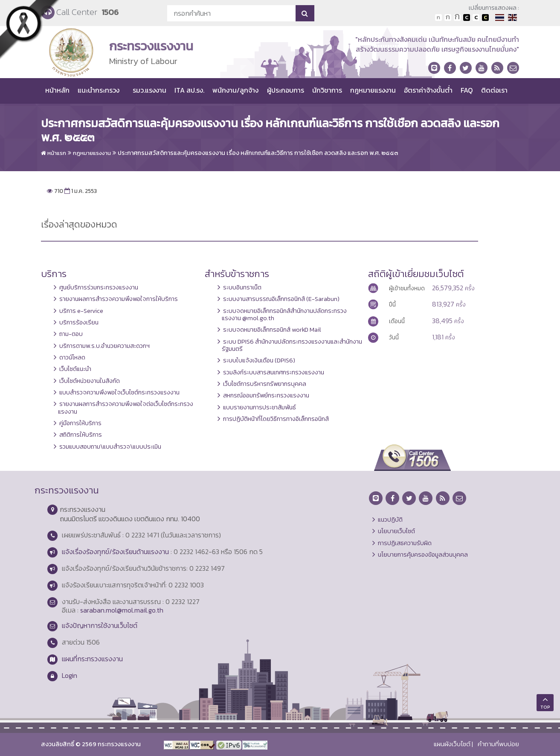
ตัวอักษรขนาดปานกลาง (448, 18)
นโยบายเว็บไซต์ (396, 531)
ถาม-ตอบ (71, 334)
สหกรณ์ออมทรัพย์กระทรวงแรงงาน (266, 395)
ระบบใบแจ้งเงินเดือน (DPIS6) (259, 360)
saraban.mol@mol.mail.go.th (122, 610)
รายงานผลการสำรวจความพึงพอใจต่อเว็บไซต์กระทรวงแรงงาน (126, 407)
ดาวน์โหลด (72, 357)
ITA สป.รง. (189, 90)
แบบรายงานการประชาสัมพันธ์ (260, 407)
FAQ (467, 90)
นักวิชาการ (327, 90)
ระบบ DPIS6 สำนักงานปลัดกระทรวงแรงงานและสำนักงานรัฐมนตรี (292, 345)
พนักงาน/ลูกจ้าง (235, 90)
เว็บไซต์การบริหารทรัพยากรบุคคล (265, 384)
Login (70, 675)
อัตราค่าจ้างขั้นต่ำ (428, 90)
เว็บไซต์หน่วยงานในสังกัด (90, 381)
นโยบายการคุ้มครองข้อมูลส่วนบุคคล (423, 555)
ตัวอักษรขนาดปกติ (438, 18)
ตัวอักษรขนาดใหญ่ (457, 18)
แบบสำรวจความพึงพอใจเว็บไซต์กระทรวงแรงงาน (119, 392)
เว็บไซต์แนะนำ (75, 369)
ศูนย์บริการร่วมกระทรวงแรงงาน (99, 287)
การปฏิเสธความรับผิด (405, 543)
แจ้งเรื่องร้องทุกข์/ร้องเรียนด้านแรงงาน (115, 552)
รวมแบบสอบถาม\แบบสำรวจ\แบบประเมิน (110, 447)
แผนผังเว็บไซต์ (452, 744)
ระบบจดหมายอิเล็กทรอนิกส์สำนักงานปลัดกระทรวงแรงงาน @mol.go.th (284, 314)
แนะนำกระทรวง (99, 90)
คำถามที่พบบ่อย (498, 744)
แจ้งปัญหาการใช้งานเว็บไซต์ (100, 625)
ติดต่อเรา (494, 90)
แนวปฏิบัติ (390, 520)
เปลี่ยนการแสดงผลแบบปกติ (476, 18)
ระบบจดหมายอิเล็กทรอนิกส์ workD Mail (272, 330)
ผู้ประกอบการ (286, 90)
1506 (110, 12)
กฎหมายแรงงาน (373, 90)
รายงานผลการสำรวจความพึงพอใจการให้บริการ (119, 299)
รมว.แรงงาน (149, 90)
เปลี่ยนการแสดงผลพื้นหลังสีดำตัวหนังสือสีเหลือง (485, 18)
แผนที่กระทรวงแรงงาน (92, 659)
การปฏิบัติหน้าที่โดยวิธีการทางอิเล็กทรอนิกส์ (276, 419)
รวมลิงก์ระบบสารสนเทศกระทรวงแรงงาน (274, 372)
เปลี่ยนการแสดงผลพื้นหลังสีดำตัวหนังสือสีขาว (467, 18)
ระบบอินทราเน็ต (242, 287)
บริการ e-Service (81, 311)
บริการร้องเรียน (79, 322)
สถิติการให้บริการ (81, 435)
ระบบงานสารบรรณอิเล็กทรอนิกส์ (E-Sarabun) (281, 299)
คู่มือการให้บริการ (80, 423)
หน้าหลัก (57, 90)
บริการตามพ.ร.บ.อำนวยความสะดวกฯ (104, 346)
